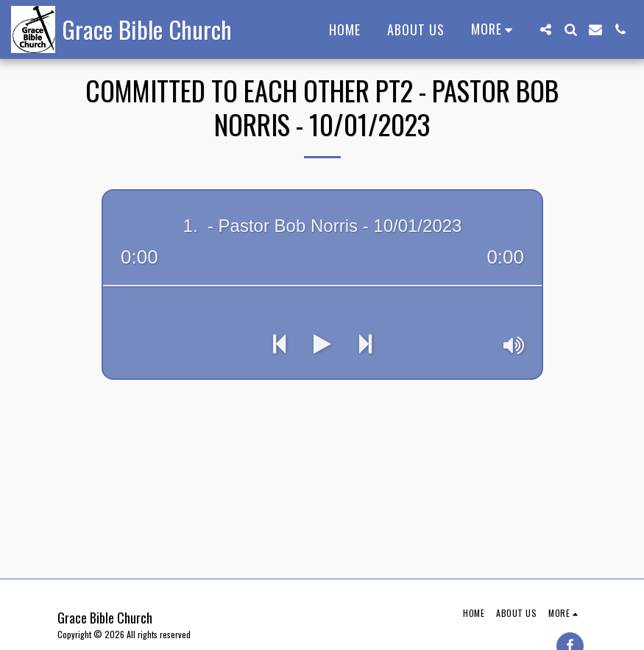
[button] (545, 29)
